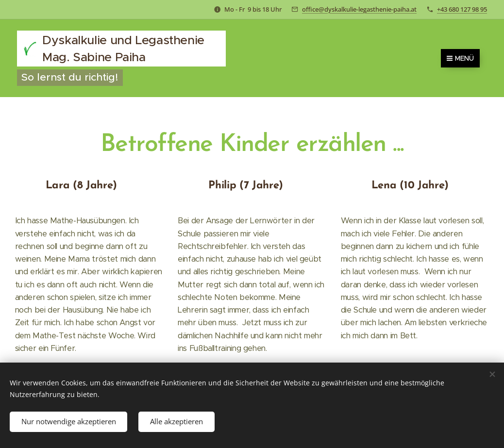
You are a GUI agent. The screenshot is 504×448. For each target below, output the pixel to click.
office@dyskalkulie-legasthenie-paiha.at (359, 9)
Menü (460, 58)
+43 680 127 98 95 (462, 9)
